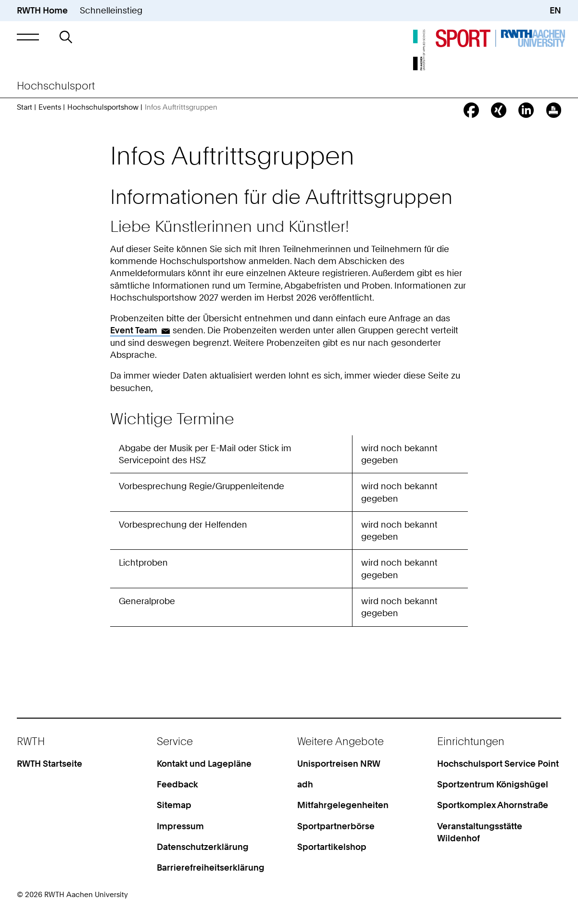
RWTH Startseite (50, 764)
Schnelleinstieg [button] (111, 10)
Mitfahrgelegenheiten (343, 805)
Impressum (180, 826)
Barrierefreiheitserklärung (211, 867)
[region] (289, 518)
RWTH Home (42, 10)
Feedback (177, 784)
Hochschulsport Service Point (498, 764)
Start (25, 107)
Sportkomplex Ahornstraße (493, 805)
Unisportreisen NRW (339, 764)
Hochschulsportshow (103, 107)
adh (305, 784)
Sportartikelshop (332, 847)
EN (555, 10)
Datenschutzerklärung (203, 847)
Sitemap (174, 805)
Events (50, 107)
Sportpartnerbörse (336, 826)
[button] (28, 37)
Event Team (134, 330)
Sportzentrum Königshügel (493, 784)
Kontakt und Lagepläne (204, 764)
